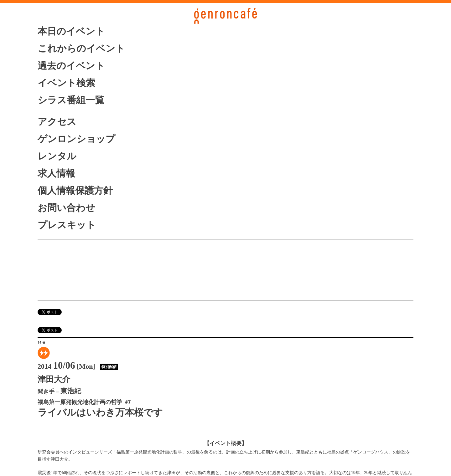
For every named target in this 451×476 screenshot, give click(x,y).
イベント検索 (66, 83)
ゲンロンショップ (76, 139)
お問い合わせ (66, 208)
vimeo (71, 289)
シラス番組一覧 (71, 100)
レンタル (57, 156)
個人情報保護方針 (75, 190)
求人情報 (56, 173)
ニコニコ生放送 (71, 276)
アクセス (57, 122)
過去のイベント (71, 66)
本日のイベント (71, 31)
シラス (71, 263)
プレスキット (67, 225)
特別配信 (109, 367)
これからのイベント (81, 48)
